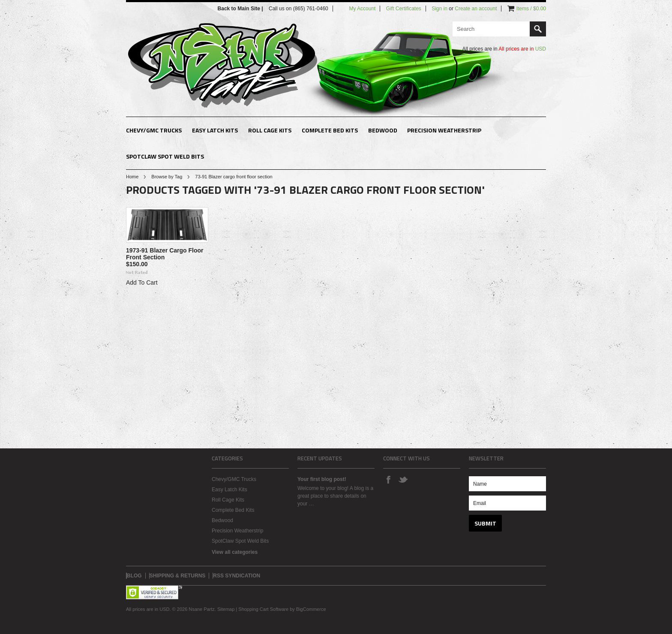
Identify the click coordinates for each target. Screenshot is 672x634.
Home (132, 177)
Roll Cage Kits (270, 130)
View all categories (235, 552)
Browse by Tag (167, 177)
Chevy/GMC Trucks (154, 130)
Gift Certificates (404, 9)
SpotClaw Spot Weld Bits (165, 156)
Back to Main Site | (241, 9)
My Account (362, 9)
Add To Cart (142, 282)
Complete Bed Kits (330, 130)
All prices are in (522, 49)
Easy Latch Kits (215, 130)
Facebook (388, 479)
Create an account (476, 9)
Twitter (403, 479)
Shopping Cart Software (263, 609)
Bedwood (383, 130)
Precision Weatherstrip (444, 130)
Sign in (439, 9)
